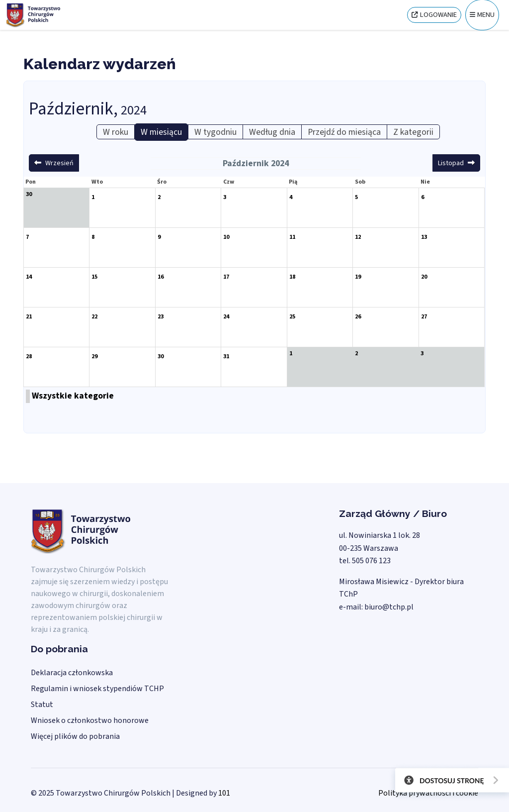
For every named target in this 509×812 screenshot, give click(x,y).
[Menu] (482, 15)
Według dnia (272, 132)
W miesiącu (161, 132)
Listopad (451, 163)
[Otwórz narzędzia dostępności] (448, 782)
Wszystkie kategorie (73, 396)
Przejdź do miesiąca (344, 132)
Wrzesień (59, 163)
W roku (116, 132)
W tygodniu (215, 132)
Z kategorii (413, 132)
